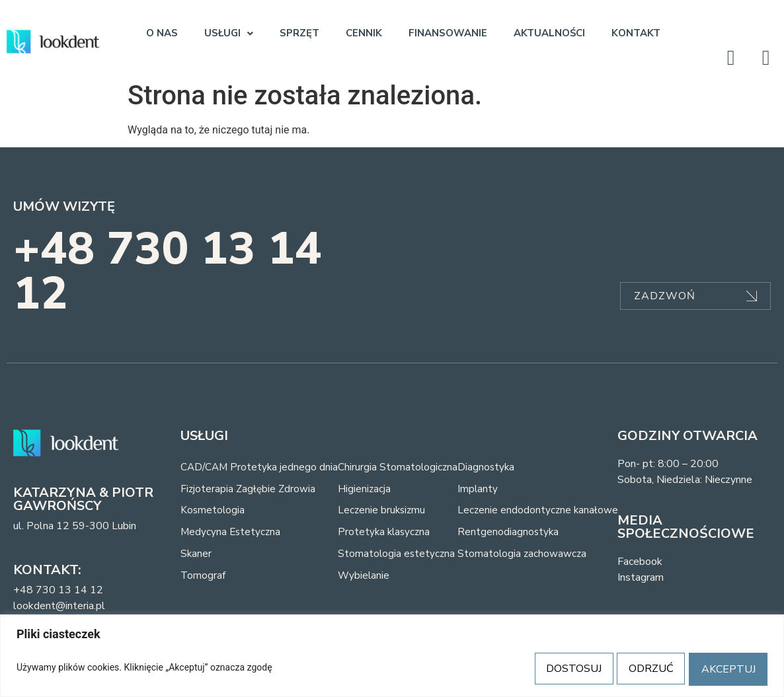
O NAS (162, 33)
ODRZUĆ (643, 669)
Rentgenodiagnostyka (513, 534)
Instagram (641, 577)
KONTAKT (636, 33)
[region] (392, 656)
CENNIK (364, 33)
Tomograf (203, 579)
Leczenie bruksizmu (386, 512)
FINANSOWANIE (448, 33)
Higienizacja (368, 490)
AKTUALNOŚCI (549, 33)
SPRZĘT (299, 33)
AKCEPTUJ (726, 669)
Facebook (640, 562)
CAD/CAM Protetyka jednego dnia (261, 467)
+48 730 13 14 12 (168, 271)
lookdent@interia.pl (59, 606)
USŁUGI (229, 33)
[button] (229, 33)
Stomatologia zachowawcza (528, 557)
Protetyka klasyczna (389, 534)
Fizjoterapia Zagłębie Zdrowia (249, 490)
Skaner (196, 557)
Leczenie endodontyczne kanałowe (543, 512)
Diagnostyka (491, 467)
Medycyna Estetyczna (232, 534)
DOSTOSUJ (559, 669)
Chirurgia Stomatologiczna (402, 467)
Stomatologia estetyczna (401, 557)
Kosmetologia (213, 512)
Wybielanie (368, 579)
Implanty (483, 490)
